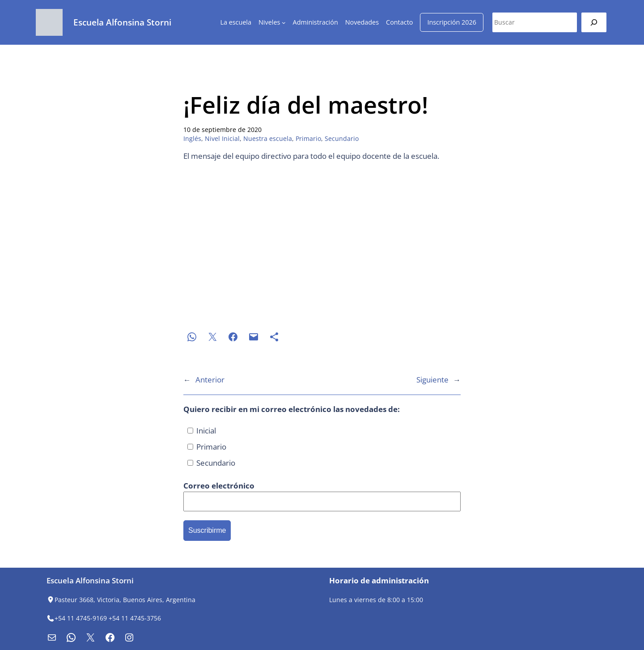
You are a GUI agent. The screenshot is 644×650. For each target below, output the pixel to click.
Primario (308, 138)
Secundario (342, 138)
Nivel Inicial (222, 138)
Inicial (202, 431)
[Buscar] (594, 22)
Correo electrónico (219, 486)
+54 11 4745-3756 (135, 618)
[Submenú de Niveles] (284, 23)
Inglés (192, 138)
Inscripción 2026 (452, 22)
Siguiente (432, 380)
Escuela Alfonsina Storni (122, 22)
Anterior (210, 380)
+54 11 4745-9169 (81, 618)
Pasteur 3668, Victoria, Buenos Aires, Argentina (125, 600)
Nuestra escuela (268, 138)
